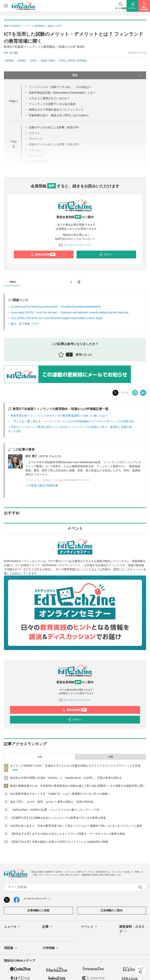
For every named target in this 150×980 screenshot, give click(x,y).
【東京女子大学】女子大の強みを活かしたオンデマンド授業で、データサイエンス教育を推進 (68, 834)
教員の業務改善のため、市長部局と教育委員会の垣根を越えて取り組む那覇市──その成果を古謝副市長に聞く (78, 786)
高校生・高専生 (48, 61)
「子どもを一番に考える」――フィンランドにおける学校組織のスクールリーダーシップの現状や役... (73, 421)
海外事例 (9, 61)
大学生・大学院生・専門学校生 (73, 61)
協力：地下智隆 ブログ (25, 324)
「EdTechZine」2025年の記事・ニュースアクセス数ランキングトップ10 (55, 810)
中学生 (33, 61)
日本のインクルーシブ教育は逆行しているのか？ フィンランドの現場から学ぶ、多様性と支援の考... (72, 427)
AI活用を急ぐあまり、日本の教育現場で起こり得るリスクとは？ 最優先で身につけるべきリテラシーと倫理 (76, 826)
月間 (111, 757)
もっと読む (15, 431)
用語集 (11, 948)
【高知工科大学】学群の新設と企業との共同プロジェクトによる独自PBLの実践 (59, 842)
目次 (107, 75)
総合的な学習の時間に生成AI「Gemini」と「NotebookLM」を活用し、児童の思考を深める (66, 778)
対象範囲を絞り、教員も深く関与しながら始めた (59, 115)
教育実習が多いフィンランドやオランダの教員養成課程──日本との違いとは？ (59, 416)
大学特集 (51, 948)
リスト (125, 393)
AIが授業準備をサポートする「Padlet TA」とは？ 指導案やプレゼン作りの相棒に (60, 794)
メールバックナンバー (75, 245)
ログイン (106, 255)
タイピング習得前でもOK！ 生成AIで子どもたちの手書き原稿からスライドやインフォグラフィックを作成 (75, 766)
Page (13, 101)
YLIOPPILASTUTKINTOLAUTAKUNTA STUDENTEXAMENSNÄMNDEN (56, 307)
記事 (48, 927)
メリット (34, 133)
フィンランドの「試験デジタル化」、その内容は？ (60, 87)
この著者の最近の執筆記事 (42, 485)
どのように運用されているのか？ (49, 98)
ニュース (12, 927)
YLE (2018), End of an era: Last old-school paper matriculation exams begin (57, 318)
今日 (40, 757)
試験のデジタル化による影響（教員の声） (55, 127)
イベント (89, 927)
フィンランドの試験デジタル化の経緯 (52, 104)
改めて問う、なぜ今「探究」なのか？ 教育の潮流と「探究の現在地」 (53, 802)
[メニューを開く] (6, 6)
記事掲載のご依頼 (38, 910)
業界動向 (22, 61)
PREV (11, 282)
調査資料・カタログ (132, 929)
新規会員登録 (43, 255)
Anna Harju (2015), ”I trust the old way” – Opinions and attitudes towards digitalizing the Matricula (70, 312)
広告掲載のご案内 (112, 910)
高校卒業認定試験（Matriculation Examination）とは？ (62, 93)
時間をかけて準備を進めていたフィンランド (56, 110)
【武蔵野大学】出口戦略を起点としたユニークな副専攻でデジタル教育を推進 (58, 818)
